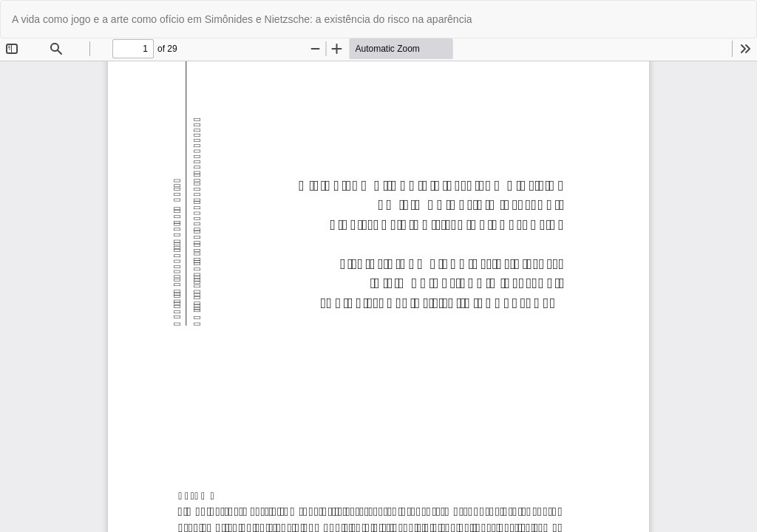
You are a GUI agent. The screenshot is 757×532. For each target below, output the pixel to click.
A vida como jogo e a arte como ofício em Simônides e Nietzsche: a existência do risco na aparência (242, 19)
